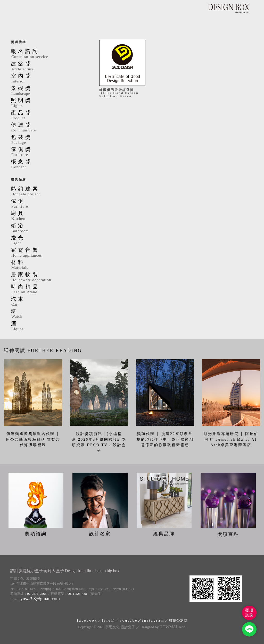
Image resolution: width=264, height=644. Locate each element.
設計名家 (100, 534)
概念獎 (47, 164)
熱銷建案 (47, 191)
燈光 (47, 240)
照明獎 (47, 103)
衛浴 (47, 228)
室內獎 (47, 79)
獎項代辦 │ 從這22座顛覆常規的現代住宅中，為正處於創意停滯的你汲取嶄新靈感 (165, 439)
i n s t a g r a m (153, 620)
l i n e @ (108, 620)
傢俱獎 (47, 152)
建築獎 (47, 66)
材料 (47, 265)
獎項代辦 (19, 42)
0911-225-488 (77, 594)
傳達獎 (47, 128)
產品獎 (47, 115)
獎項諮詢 (36, 534)
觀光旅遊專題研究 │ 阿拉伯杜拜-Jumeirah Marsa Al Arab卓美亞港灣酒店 (231, 439)
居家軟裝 (47, 277)
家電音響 (47, 253)
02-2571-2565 (37, 594)
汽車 (47, 302)
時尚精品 (47, 289)
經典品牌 (19, 179)
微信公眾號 (178, 620)
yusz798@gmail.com (40, 599)
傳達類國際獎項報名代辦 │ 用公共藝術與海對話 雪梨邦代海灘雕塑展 (33, 439)
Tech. (173, 627)
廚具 (47, 216)
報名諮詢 (47, 54)
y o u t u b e (128, 620)
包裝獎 (47, 140)
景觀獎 (47, 91)
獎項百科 (228, 534)
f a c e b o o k (87, 620)
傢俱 (47, 204)
